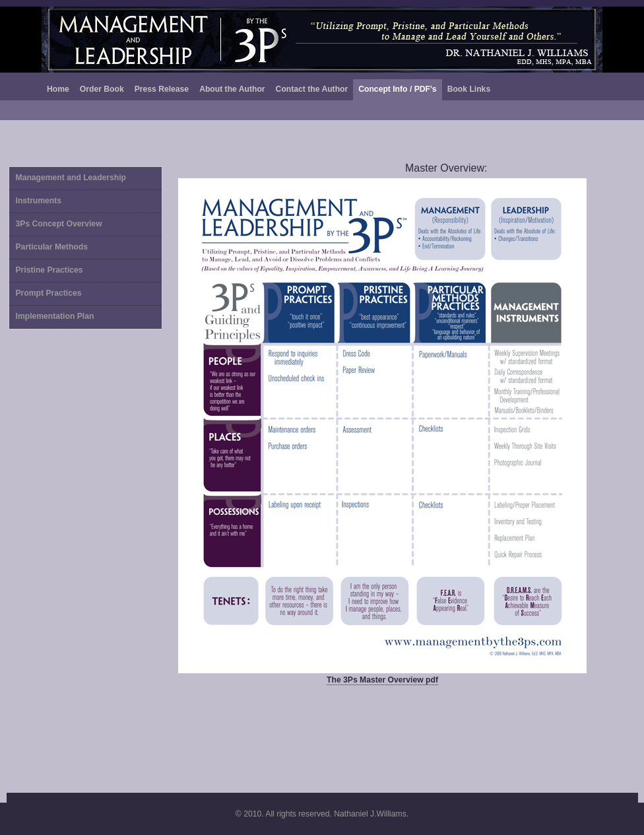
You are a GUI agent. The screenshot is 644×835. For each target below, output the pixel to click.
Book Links (469, 89)
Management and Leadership (71, 178)
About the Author (232, 89)
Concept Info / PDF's (397, 89)
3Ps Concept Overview (59, 224)
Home (58, 89)
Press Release (162, 89)
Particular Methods (52, 247)
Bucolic (322, 40)
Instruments (39, 201)
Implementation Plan (55, 316)
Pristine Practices (49, 270)
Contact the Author (312, 89)
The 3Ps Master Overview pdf (382, 680)
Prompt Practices (49, 293)
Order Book (102, 89)
